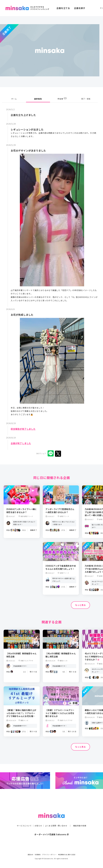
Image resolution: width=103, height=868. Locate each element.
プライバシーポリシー (49, 855)
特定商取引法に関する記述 (67, 855)
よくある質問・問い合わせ (56, 821)
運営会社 (31, 855)
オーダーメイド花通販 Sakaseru (52, 830)
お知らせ (38, 821)
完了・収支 (86, 99)
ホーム (14, 99)
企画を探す (80, 8)
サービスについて (23, 821)
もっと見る (80, 605)
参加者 (62, 99)
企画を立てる (63, 8)
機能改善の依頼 (81, 821)
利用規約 (38, 855)
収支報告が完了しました (25, 429)
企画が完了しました (22, 443)
